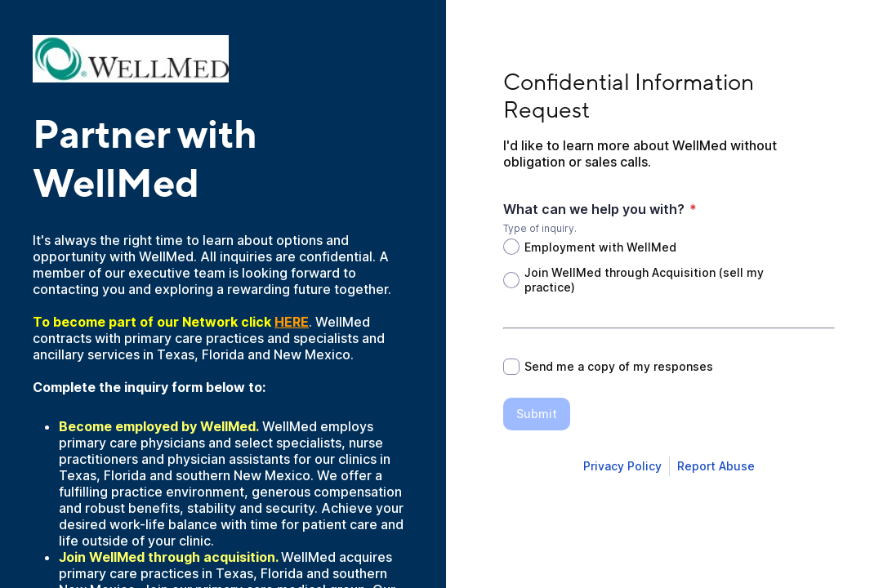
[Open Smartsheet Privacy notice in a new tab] (622, 466)
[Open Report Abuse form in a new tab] (716, 466)
